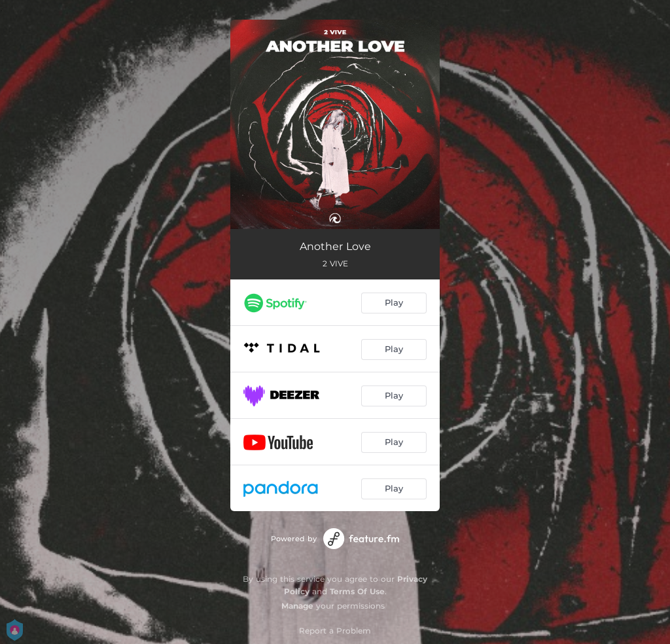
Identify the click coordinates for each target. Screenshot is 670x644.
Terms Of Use (357, 591)
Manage (297, 606)
